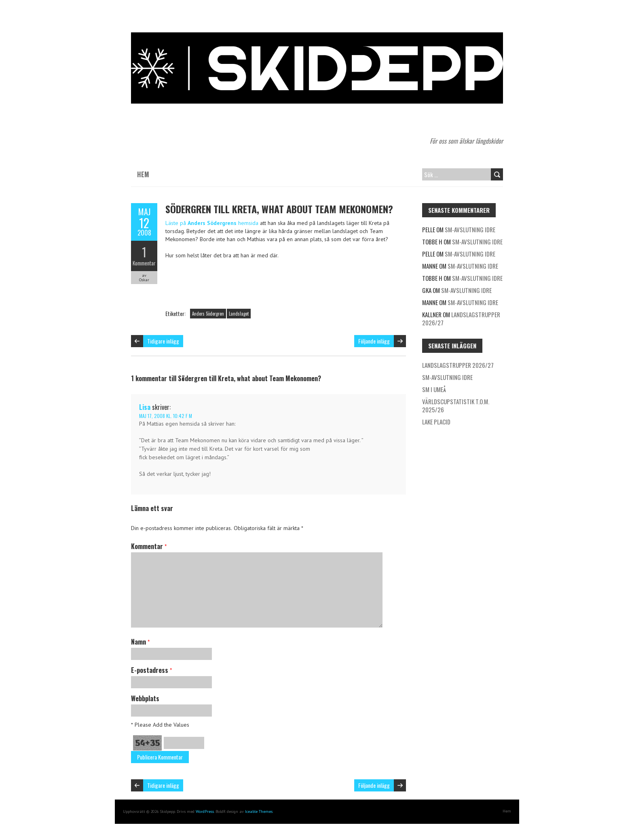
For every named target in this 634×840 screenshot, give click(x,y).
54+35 (147, 743)
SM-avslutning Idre (470, 229)
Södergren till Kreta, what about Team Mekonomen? (279, 209)
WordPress (205, 811)
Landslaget (239, 314)
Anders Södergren (208, 314)
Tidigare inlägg (163, 341)
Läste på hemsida (212, 223)
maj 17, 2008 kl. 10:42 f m (166, 416)
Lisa (145, 407)
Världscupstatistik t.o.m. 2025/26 (456, 405)
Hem (143, 174)
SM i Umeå (434, 389)
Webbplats (145, 698)
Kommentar (144, 263)
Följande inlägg (374, 341)
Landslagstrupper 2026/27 (461, 318)
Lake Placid (436, 422)
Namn (140, 642)
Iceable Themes (259, 811)
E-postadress (151, 670)
